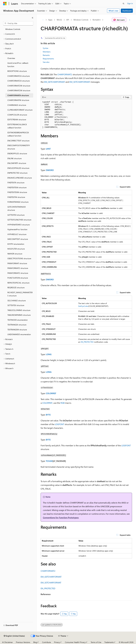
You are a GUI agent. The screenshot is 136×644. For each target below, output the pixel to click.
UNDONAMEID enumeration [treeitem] (19, 334)
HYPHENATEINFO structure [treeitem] (19, 225)
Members (47, 52)
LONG (49, 354)
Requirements (48, 59)
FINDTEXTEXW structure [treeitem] (17, 192)
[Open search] (124, 4)
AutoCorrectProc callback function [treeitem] (18, 65)
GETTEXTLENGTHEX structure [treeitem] (19, 220)
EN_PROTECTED (87, 342)
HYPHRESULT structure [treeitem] (17, 234)
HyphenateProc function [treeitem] (17, 229)
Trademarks (109, 642)
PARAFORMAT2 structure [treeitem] (18, 268)
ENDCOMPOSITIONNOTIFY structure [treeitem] (19, 147)
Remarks (46, 55)
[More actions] (130, 20)
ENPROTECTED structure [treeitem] (17, 173)
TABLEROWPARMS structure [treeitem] (19, 315)
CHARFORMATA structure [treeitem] (18, 95)
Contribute (46, 642)
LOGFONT (59, 424)
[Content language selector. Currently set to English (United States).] (14, 636)
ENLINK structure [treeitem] (14, 158)
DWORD (50, 170)
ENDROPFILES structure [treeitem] (17, 153)
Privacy (57, 642)
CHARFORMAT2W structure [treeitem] (19, 86)
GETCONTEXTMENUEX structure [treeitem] (17, 208)
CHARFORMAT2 (65, 74)
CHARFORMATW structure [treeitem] (18, 100)
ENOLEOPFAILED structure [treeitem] (18, 168)
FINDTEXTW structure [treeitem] (16, 197)
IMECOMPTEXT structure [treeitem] (18, 239)
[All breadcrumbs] (43, 20)
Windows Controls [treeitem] (13, 29)
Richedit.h (97, 20)
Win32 (59, 20)
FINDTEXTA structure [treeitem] (16, 183)
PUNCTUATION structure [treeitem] (18, 278)
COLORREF (51, 393)
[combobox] (18, 23)
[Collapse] (33, 18)
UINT (48, 149)
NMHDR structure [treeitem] (15, 254)
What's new (113, 11)
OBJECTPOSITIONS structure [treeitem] (19, 258)
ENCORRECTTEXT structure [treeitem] (18, 141)
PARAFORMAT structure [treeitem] (17, 263)
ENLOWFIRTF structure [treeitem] (17, 163)
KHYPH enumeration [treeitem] (16, 244)
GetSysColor (83, 306)
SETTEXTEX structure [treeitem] (16, 305)
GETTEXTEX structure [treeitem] (16, 215)
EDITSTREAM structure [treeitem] (17, 119)
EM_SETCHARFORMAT (80, 82)
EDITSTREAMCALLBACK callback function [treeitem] (17, 126)
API (68, 20)
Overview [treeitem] (11, 58)
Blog (35, 642)
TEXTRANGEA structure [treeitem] (17, 325)
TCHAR (49, 461)
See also (46, 62)
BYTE (48, 415)
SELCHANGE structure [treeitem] (17, 301)
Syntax (45, 48)
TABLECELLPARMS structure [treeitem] (19, 310)
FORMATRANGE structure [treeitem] (18, 202)
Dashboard (127, 11)
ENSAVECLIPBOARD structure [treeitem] (20, 178)
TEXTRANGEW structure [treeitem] (17, 330)
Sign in (130, 3)
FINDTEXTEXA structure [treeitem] (17, 187)
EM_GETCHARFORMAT (55, 82)
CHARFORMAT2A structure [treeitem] (19, 76)
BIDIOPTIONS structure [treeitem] (17, 71)
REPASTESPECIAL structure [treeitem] (18, 283)
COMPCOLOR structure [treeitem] (17, 115)
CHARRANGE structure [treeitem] (17, 105)
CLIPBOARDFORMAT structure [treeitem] (20, 110)
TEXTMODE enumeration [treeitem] (18, 320)
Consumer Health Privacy (75, 642)
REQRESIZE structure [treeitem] (16, 287)
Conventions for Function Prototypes (61, 517)
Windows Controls (81, 20)
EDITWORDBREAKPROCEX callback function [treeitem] (18, 134)
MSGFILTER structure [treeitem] (16, 249)
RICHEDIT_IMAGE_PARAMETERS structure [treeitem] (20, 294)
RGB (63, 403)
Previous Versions (23, 642)
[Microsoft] (5, 4)
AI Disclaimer (7, 642)
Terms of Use (96, 642)
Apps (50, 20)
